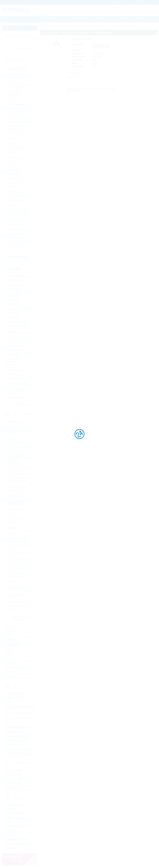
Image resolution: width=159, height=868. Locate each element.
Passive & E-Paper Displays (20, 706)
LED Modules (15, 313)
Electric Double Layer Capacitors (18, 482)
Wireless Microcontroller (19, 844)
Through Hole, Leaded (18, 560)
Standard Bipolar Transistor (21, 379)
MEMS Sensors (15, 350)
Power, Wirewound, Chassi (20, 564)
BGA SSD (13, 144)
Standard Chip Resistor (19, 538)
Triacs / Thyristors (16, 403)
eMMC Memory (15, 157)
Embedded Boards (16, 732)
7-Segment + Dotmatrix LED (21, 309)
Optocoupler (14, 300)
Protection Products (17, 668)
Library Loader (90, 89)
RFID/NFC (12, 831)
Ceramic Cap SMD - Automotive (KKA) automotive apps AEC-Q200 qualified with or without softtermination (21, 459)
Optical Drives (14, 788)
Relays (11, 672)
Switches (12, 676)
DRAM (11, 153)
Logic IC (12, 166)
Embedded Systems (17, 741)
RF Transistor (15, 375)
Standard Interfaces (17, 201)
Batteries (12, 631)
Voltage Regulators (17, 133)
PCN (65, 19)
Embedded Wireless (17, 818)
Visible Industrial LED (18, 326)
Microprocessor (15, 175)
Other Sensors (15, 359)
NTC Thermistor (16, 573)
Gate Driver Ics (15, 91)
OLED (10, 702)
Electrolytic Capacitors (18, 487)
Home (6, 19)
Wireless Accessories (18, 840)
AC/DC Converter (16, 78)
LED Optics (14, 304)
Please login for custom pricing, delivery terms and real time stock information (79, 33)
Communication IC (17, 148)
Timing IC (13, 205)
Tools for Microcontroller (19, 209)
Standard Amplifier (17, 113)
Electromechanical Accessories (16, 645)
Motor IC (12, 100)
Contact (138, 19)
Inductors (13, 522)
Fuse (10, 655)
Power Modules (15, 262)
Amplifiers (13, 83)
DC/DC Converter (16, 87)
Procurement (48, 19)
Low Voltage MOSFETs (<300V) (19, 385)
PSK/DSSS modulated (18, 827)
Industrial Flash (15, 775)
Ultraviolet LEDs (16, 285)
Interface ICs (14, 96)
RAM (11, 188)
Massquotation (82, 19)
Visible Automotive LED (19, 322)
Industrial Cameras (16, 745)
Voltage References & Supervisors (18, 127)
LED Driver (13, 317)
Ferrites (12, 514)
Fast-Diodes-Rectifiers (18, 229)
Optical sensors (15, 280)
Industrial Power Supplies (20, 754)
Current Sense (15, 534)
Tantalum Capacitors (18, 496)
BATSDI (11, 626)
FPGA (11, 162)
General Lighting (16, 289)
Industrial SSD (14, 784)
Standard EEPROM (17, 196)
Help (152, 19)
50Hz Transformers (17, 509)
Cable (10, 635)
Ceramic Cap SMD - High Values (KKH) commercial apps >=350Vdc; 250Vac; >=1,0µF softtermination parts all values (21, 444)
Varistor (12, 582)
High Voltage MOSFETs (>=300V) (19, 391)
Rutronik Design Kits (18, 192)
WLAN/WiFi (13, 848)
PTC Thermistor (16, 577)
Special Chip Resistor (18, 542)
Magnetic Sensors (17, 346)
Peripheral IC (14, 183)
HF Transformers (16, 518)
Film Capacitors (15, 491)
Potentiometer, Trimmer (19, 568)
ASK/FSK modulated (17, 805)
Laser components (17, 276)
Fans (10, 650)
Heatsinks (12, 663)
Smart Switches (15, 109)
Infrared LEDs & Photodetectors (16, 294)
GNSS (10, 822)
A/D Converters (15, 74)
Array (11, 555)
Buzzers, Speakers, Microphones (17, 596)
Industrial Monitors (16, 693)
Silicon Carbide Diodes (19, 247)
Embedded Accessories (19, 728)
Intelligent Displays (16, 698)
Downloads (102, 19)
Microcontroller (15, 170)
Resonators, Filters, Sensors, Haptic (17, 607)
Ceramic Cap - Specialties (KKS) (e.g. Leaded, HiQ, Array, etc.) (20, 473)
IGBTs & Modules (16, 370)
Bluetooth (12, 809)
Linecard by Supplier (22, 48)
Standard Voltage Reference (21, 118)
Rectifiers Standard (17, 238)
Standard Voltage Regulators (21, 122)
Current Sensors (16, 337)
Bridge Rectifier (15, 225)
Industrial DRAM (15, 771)
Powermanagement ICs (19, 104)
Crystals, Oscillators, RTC (20, 602)
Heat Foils (12, 659)
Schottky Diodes (16, 243)
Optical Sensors (16, 355)
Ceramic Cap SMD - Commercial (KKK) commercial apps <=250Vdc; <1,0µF (21, 431)
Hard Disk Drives (15, 779)
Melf (10, 551)
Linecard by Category (23, 36)
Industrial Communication (20, 749)
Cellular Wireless (15, 813)
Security (11, 835)
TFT (9, 711)
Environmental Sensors (19, 342)
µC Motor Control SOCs (19, 214)
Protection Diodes (16, 234)
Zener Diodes (15, 251)
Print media (121, 19)
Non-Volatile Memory (18, 179)
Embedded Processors (18, 736)
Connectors (13, 639)
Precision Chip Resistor (19, 547)
